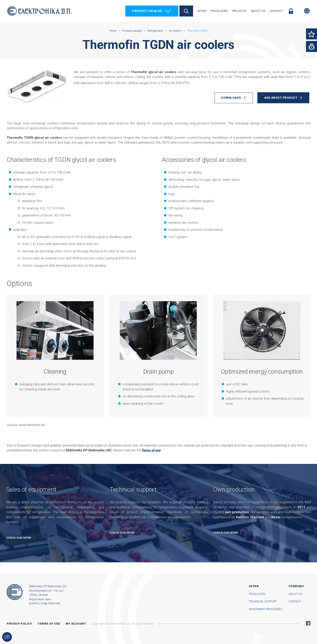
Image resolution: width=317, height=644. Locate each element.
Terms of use (49, 624)
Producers (219, 11)
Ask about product (281, 98)
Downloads (231, 98)
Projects (239, 11)
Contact (276, 11)
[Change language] (307, 11)
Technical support (263, 601)
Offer (202, 11)
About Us (258, 11)
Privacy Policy (19, 624)
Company (296, 586)
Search (186, 11)
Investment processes (265, 609)
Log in (291, 11)
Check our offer (19, 538)
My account (76, 624)
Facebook (308, 623)
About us (295, 594)
